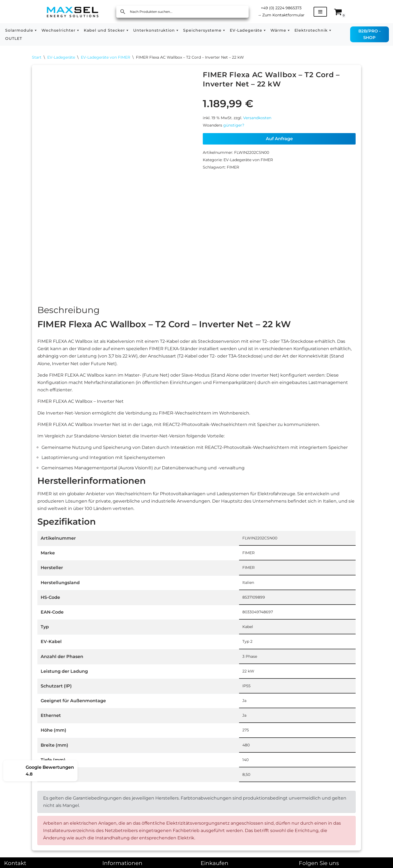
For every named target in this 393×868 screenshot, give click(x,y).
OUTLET (14, 38)
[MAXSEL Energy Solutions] (73, 12)
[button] (36, 30)
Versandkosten (257, 118)
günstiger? (234, 125)
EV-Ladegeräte (61, 57)
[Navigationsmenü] (320, 12)
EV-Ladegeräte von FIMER (105, 57)
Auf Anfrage (279, 139)
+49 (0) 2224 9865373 (281, 8)
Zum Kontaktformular (281, 15)
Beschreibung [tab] (69, 311)
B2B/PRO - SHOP (370, 34)
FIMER (233, 167)
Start (37, 57)
